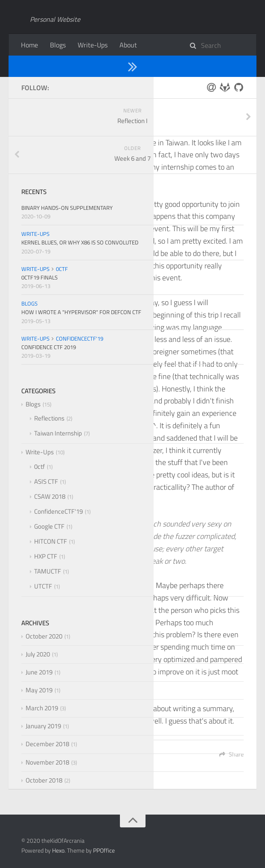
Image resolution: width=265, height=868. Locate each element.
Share (232, 754)
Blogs (58, 45)
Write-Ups (93, 45)
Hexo (58, 850)
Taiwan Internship (104, 66)
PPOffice (104, 850)
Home (29, 45)
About (128, 45)
